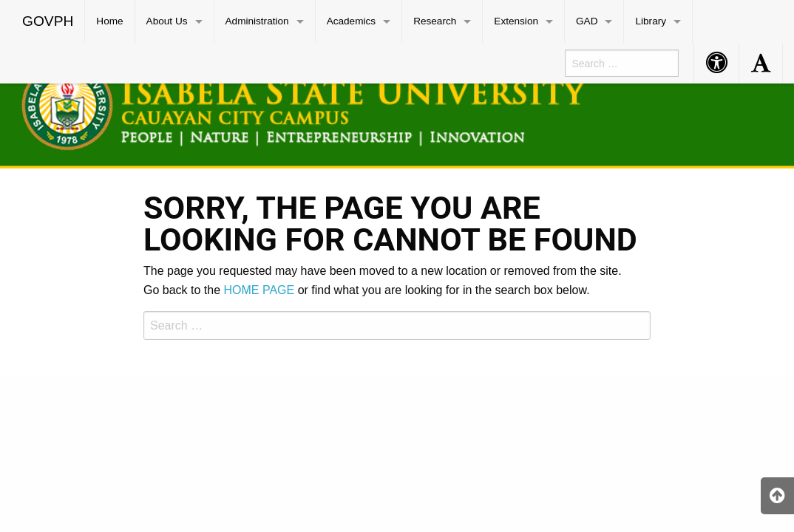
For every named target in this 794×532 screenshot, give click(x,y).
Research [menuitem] (435, 21)
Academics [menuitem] (351, 21)
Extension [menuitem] (516, 21)
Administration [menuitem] (257, 21)
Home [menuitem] (109, 21)
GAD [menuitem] (587, 21)
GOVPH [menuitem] (48, 21)
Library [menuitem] (651, 21)
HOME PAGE (259, 290)
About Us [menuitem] (167, 21)
